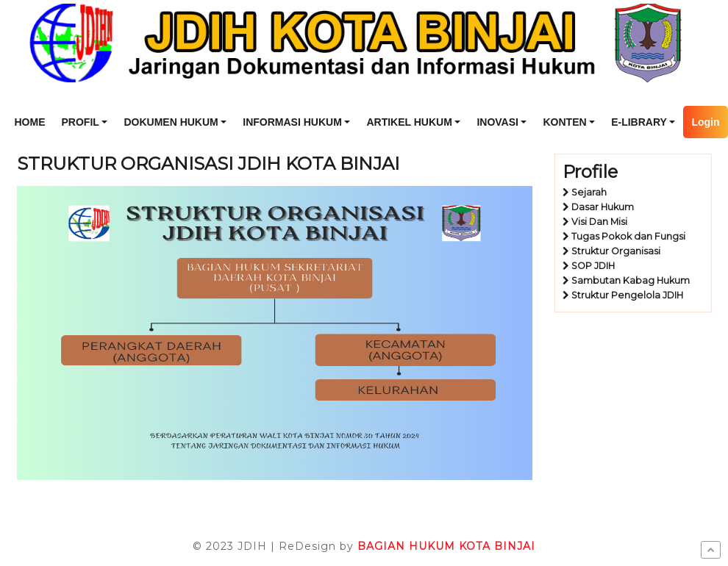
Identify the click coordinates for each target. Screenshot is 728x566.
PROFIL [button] (81, 122)
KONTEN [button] (564, 122)
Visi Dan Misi (599, 222)
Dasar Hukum (603, 207)
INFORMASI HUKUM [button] (292, 122)
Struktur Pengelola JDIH (627, 295)
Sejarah (589, 192)
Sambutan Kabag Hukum (631, 280)
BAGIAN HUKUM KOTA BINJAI (446, 546)
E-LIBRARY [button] (639, 122)
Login (705, 122)
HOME (30, 122)
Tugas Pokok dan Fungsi (628, 236)
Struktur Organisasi (616, 251)
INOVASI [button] (497, 122)
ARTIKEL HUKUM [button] (409, 122)
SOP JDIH (593, 266)
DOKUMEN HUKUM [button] (171, 122)
